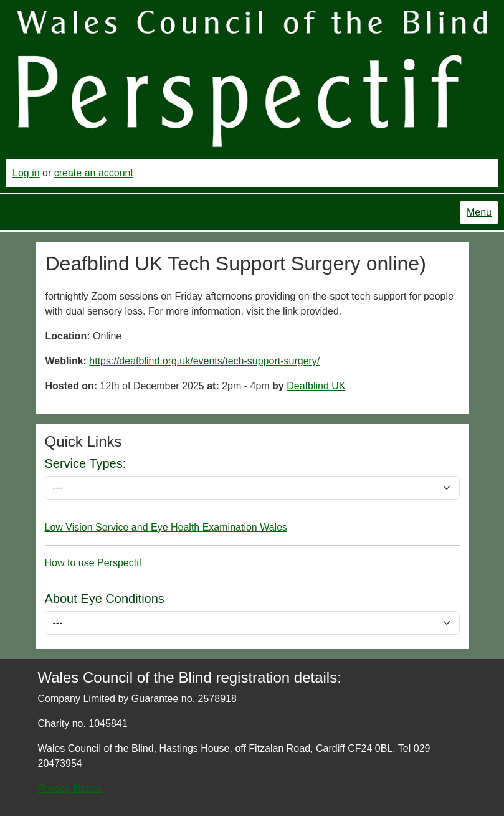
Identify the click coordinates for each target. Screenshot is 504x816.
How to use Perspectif (93, 563)
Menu (479, 212)
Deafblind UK (316, 386)
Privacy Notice (70, 788)
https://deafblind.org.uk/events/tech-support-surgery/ (204, 361)
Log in (26, 173)
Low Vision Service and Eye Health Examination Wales (166, 527)
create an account (94, 173)
